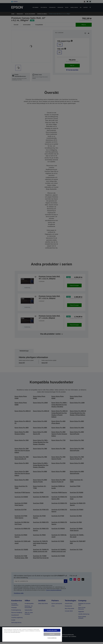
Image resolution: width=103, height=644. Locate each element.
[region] (32, 634)
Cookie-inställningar (52, 638)
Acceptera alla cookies (52, 630)
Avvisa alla (52, 634)
